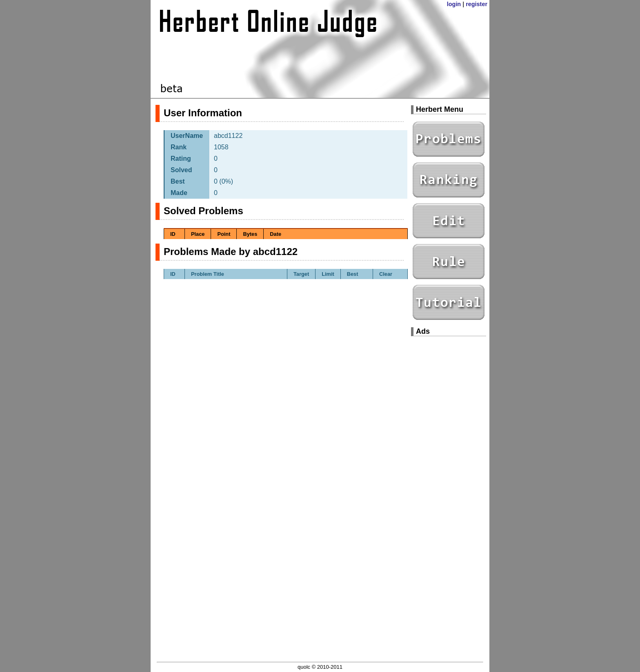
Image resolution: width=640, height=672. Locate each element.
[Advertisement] (449, 465)
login (454, 4)
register (477, 4)
